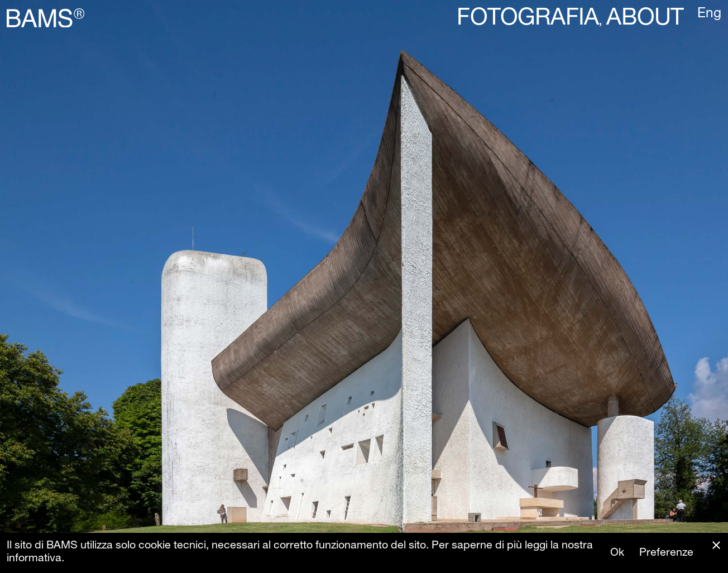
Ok (617, 553)
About (645, 20)
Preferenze (666, 553)
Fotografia (528, 20)
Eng (709, 14)
